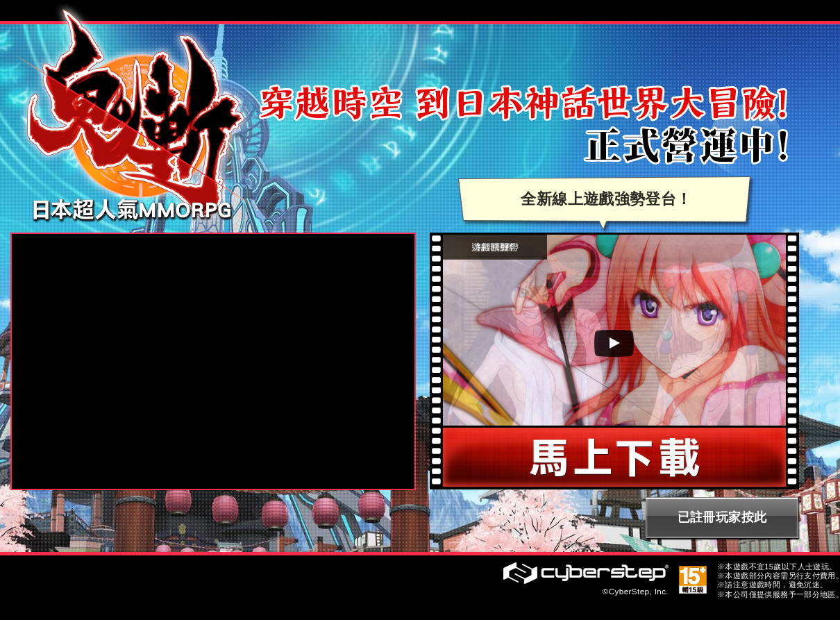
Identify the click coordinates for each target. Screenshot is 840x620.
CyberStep (586, 573)
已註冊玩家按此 (722, 517)
